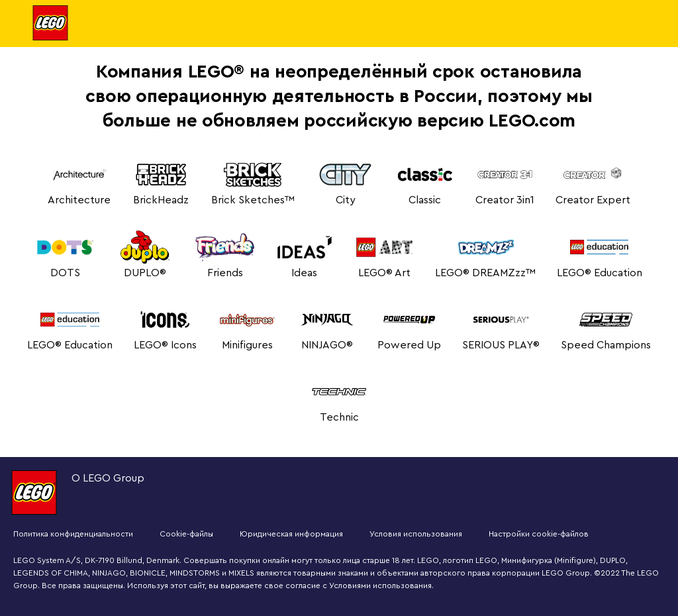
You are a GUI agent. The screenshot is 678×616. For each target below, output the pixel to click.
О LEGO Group (108, 478)
